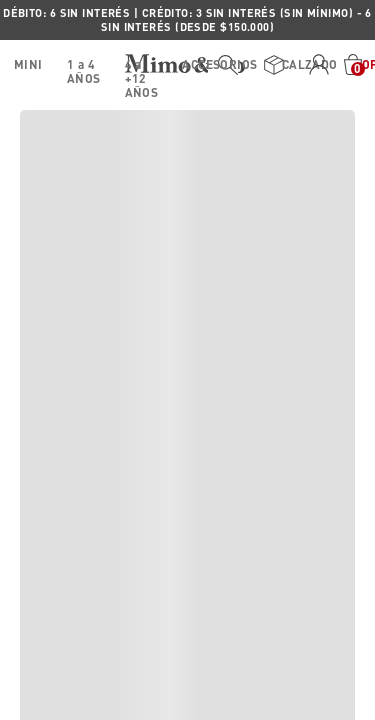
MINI (28, 64)
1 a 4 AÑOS (84, 68)
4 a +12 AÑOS (142, 68)
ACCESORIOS (219, 64)
